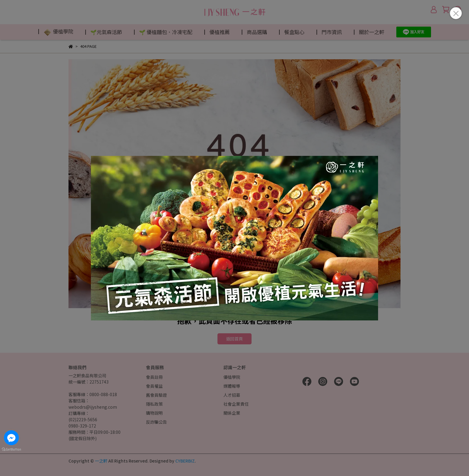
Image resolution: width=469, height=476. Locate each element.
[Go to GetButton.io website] (11, 449)
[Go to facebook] (11, 438)
